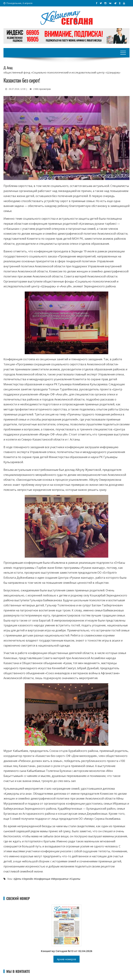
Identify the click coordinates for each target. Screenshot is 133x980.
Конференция (43, 879)
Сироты (76, 879)
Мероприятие (60, 879)
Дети (18, 879)
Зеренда (28, 879)
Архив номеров (66, 959)
